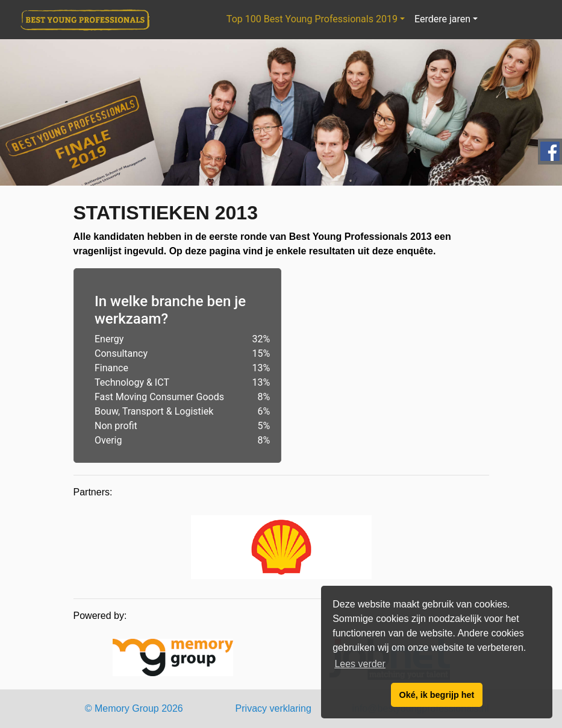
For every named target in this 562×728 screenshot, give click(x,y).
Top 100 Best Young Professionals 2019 (312, 19)
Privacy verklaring (273, 708)
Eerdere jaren (442, 19)
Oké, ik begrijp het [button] (437, 695)
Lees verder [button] (360, 664)
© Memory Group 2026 (134, 708)
